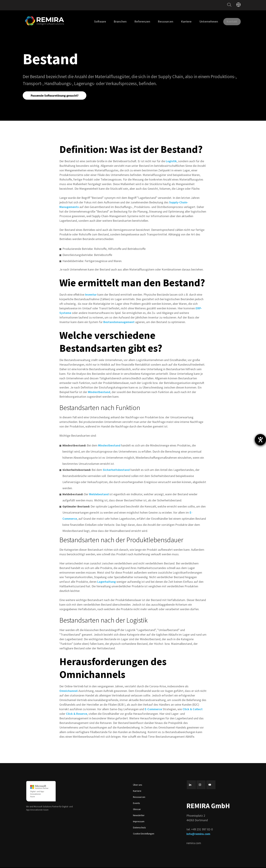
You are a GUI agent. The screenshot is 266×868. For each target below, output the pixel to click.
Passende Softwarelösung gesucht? (55, 96)
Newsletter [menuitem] (139, 816)
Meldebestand (99, 495)
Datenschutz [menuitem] (139, 828)
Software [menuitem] (96, 21)
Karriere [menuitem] (182, 21)
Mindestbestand (99, 392)
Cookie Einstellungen (144, 834)
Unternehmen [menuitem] (205, 21)
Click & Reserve (77, 714)
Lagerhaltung (106, 582)
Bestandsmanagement (119, 322)
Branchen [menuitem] (116, 21)
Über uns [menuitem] (138, 785)
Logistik (171, 162)
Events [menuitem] (136, 804)
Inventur (91, 295)
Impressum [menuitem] (139, 822)
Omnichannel (68, 691)
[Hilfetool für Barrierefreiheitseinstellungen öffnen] (260, 440)
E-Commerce (153, 710)
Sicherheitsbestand (116, 470)
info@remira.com (198, 834)
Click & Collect (193, 710)
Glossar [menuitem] (137, 810)
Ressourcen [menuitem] (161, 21)
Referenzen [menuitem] (138, 21)
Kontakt (230, 21)
